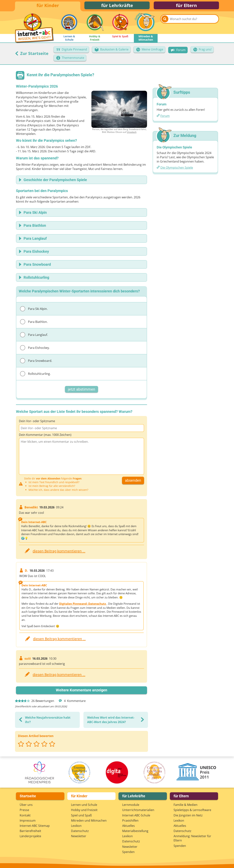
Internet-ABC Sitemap (35, 826)
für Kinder (48, 6)
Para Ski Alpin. (34, 310)
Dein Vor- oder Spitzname (37, 422)
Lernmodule (131, 805)
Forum (165, 117)
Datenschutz (80, 831)
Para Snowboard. (36, 362)
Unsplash (132, 134)
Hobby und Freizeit (84, 810)
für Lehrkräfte (117, 6)
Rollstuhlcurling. (35, 375)
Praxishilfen (130, 820)
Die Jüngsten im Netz (188, 815)
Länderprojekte (30, 836)
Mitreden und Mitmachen (89, 820)
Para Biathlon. (34, 323)
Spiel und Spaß (81, 815)
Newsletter (79, 836)
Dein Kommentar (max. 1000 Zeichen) (45, 436)
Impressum (28, 820)
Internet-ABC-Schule (136, 815)
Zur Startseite (32, 55)
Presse (24, 810)
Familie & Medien (186, 805)
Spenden (128, 852)
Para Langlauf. (34, 336)
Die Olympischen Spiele (177, 169)
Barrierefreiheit (30, 831)
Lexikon (76, 826)
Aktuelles (128, 826)
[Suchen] (165, 24)
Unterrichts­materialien (138, 810)
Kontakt (25, 815)
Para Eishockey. (35, 349)
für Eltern (186, 6)
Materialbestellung (135, 831)
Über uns (26, 805)
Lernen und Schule (84, 805)
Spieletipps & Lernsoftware (192, 810)
